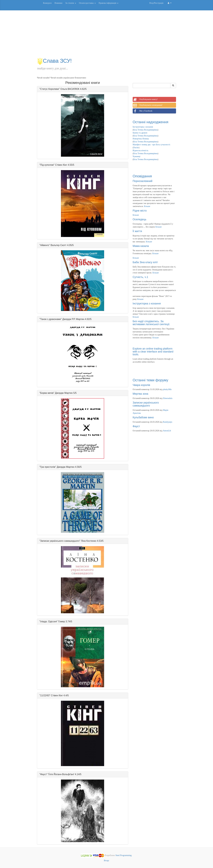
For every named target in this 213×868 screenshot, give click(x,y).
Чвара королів (141, 385)
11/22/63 (45, 695)
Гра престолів (48, 467)
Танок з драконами (51, 319)
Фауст (43, 774)
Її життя (137, 231)
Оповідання (142, 176)
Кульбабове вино (143, 417)
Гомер (62, 621)
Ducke (136, 148)
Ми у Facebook (143, 111)
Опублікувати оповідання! (148, 105)
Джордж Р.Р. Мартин (73, 319)
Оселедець (140, 219)
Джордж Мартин (64, 393)
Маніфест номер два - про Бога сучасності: (152, 145)
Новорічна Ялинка (141, 139)
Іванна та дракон (140, 133)
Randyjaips (168, 422)
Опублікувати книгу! (145, 99)
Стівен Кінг (61, 165)
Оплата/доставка (87, 3)
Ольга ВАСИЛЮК (70, 89)
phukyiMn (167, 389)
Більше (147, 206)
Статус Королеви (50, 89)
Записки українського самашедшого (60, 541)
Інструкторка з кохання (143, 127)
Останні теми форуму (151, 380)
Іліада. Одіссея (49, 621)
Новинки (58, 3)
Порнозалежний (143, 181)
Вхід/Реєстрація (156, 3)
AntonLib (167, 431)
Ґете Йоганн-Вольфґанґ (61, 774)
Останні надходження (151, 122)
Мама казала (141, 246)
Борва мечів (47, 393)
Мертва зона (140, 394)
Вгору (106, 861)
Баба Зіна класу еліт (145, 262)
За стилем (71, 3)
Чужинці (137, 156)
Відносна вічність (141, 151)
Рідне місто (140, 211)
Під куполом (47, 165)
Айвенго (45, 245)
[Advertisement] (106, 36)
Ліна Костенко (89, 541)
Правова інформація (109, 3)
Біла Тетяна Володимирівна (145, 130)
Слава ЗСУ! (54, 61)
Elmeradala (168, 398)
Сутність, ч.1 (140, 277)
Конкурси (47, 3)
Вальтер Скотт (59, 245)
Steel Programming (124, 856)
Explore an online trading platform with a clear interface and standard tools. (153, 352)
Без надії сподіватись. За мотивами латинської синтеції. (151, 323)
